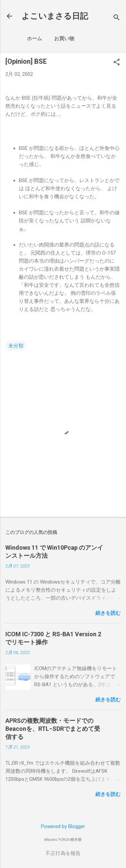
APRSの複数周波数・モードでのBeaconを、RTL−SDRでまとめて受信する (53, 729)
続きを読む (108, 613)
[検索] (117, 18)
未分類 (16, 346)
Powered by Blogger (63, 826)
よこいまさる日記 (55, 16)
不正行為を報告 (63, 853)
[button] (117, 63)
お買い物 (64, 39)
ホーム (34, 39)
